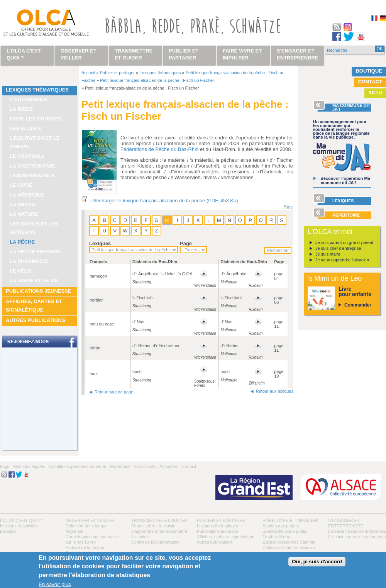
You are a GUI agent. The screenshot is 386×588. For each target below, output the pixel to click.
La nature (24, 214)
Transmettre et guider (159, 520)
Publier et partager (118, 73)
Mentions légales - (30, 466)
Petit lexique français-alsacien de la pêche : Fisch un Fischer (157, 80)
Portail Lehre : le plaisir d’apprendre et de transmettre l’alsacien (159, 531)
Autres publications (36, 320)
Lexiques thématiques (37, 90)
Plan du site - (146, 466)
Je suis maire (328, 254)
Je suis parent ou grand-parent (344, 242)
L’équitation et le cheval (35, 142)
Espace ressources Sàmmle (289, 542)
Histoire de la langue (85, 547)
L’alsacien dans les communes (357, 537)
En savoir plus (55, 584)
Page (186, 243)
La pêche (22, 242)
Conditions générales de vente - (79, 466)
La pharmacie (29, 261)
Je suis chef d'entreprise (338, 248)
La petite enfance (35, 252)
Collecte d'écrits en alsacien (289, 547)
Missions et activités (19, 526)
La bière (21, 109)
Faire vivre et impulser (290, 520)
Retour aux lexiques (275, 391)
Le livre (21, 185)
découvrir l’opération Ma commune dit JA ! (345, 180)
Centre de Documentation (155, 542)
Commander (358, 305)
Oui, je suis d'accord (317, 562)
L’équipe (8, 531)
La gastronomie (33, 166)
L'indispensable (32, 175)
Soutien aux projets (281, 526)
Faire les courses (36, 119)
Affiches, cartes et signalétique (34, 306)
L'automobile (29, 99)
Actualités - (170, 466)
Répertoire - (121, 466)
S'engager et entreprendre (298, 54)
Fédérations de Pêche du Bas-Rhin (159, 149)
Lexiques (100, 243)
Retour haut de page (114, 392)
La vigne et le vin (34, 280)
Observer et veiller (90, 520)
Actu (375, 92)
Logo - (6, 466)
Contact (370, 82)
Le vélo (20, 271)
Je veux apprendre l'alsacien (342, 260)
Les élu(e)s (25, 128)
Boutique (369, 71)
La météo (23, 204)
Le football (27, 156)
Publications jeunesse (39, 291)
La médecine (27, 195)
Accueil (88, 73)
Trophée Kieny (276, 537)
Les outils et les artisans (34, 228)
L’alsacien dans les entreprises (357, 531)
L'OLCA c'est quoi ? (22, 520)
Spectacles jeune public (285, 531)
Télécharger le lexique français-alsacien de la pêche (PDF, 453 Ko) (163, 201)
